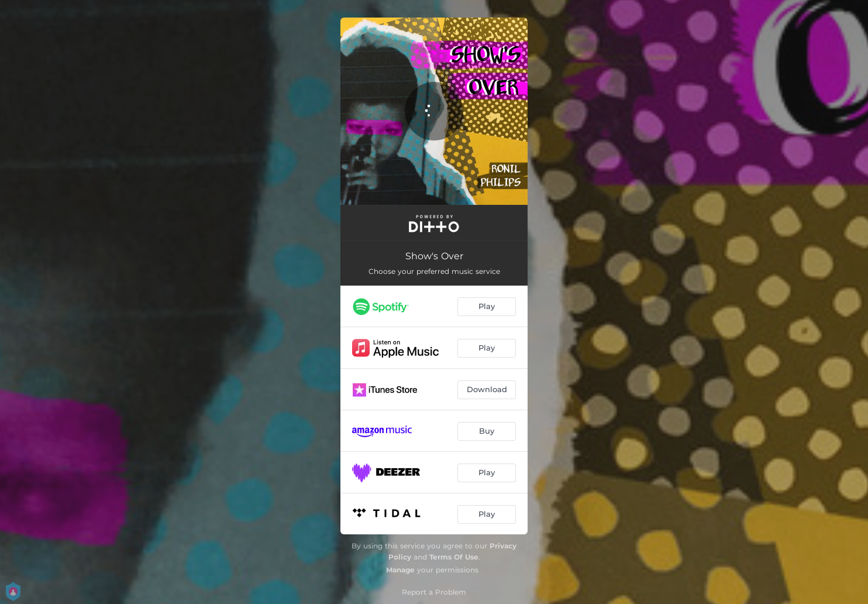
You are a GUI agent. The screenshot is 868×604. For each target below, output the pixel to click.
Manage (400, 570)
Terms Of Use (454, 557)
